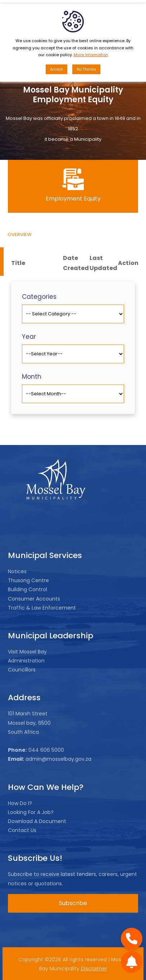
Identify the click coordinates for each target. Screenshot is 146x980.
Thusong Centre (28, 580)
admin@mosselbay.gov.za (58, 759)
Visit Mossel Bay (27, 652)
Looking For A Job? (31, 812)
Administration (26, 661)
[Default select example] (73, 314)
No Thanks (86, 69)
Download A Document (37, 821)
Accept (56, 69)
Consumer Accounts (34, 599)
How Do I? (20, 803)
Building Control (28, 589)
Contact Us (22, 830)
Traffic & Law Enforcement (42, 608)
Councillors (22, 670)
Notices (17, 571)
